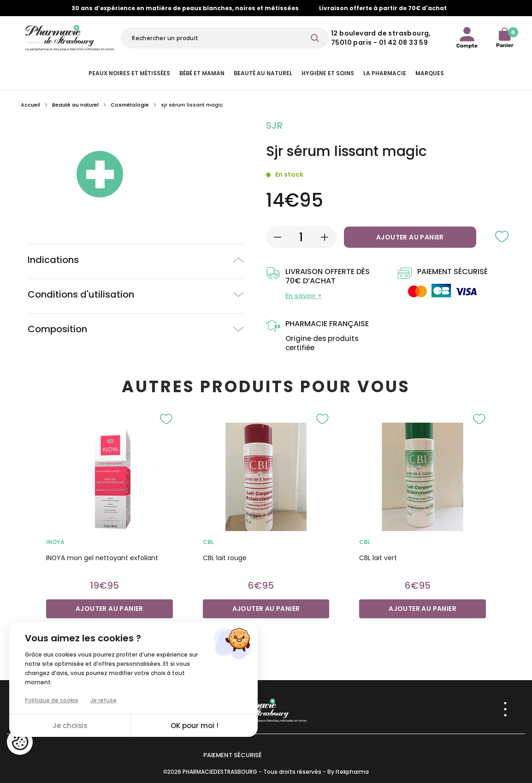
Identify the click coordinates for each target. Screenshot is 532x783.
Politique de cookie (52, 700)
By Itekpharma (348, 772)
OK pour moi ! (195, 726)
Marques (430, 73)
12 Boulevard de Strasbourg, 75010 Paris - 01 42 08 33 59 (381, 38)
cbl (208, 542)
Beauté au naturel (263, 73)
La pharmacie (385, 73)
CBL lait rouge (225, 558)
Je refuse (103, 700)
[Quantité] (301, 237)
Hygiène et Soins (328, 73)
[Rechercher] (225, 38)
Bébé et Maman (202, 73)
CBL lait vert (378, 558)
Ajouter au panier (410, 237)
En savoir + (304, 296)
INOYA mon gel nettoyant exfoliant (102, 558)
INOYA (55, 542)
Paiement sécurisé (233, 755)
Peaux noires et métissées (129, 73)
